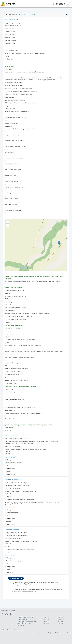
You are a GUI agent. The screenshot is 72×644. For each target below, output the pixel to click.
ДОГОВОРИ (61, 623)
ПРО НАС (46, 621)
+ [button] (7, 222)
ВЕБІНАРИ (61, 619)
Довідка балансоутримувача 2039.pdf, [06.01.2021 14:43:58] (43, 589)
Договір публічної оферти (46, 633)
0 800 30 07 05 (59, 4)
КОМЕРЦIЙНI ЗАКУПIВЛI (24, 623)
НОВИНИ (46, 617)
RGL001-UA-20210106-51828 (25, 15)
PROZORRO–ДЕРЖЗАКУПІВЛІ (25, 617)
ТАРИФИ (60, 621)
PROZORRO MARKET (23, 619)
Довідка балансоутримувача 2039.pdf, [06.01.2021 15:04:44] (33, 583)
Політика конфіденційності (63, 633)
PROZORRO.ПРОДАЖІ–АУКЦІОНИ (27, 621)
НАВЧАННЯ (61, 617)
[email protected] (10, 469)
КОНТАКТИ (47, 619)
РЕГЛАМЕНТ (47, 623)
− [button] (7, 225)
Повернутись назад (11, 19)
